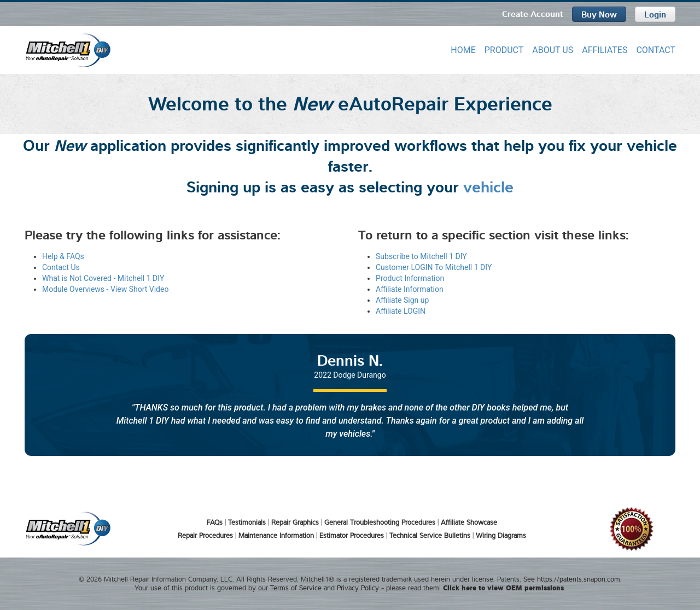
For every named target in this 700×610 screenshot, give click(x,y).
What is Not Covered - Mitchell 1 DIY (103, 278)
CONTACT (656, 50)
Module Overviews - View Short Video (105, 289)
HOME (463, 50)
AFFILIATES (605, 50)
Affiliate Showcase (469, 522)
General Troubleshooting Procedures (380, 522)
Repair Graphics (295, 522)
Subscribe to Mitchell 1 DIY (421, 256)
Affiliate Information (410, 289)
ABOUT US (553, 50)
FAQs (215, 522)
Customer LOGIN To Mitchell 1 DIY (434, 267)
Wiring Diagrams (501, 535)
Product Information (410, 278)
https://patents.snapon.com (579, 579)
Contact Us (61, 267)
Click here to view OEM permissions (503, 587)
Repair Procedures (205, 535)
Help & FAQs (63, 256)
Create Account (533, 13)
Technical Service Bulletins (430, 535)
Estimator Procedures (352, 535)
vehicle (488, 185)
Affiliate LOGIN (401, 311)
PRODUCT (504, 50)
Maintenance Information (276, 535)
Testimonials (247, 522)
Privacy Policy (358, 588)
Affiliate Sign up (402, 300)
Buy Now (599, 14)
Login (655, 14)
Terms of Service (296, 588)
